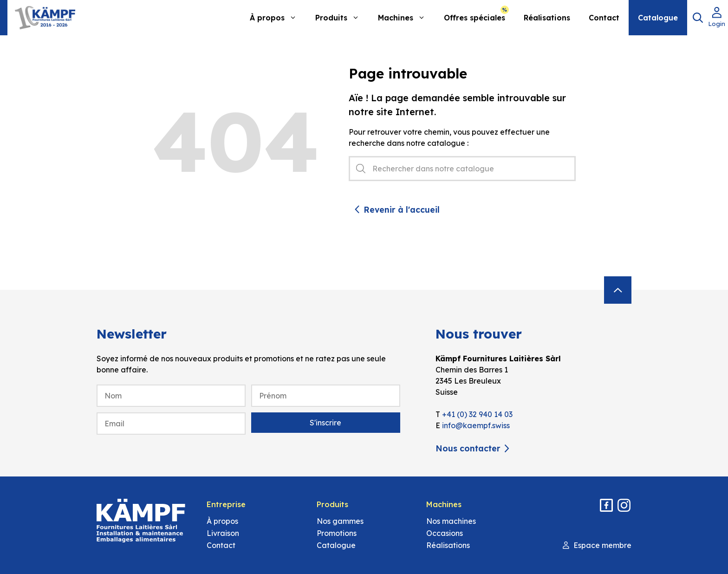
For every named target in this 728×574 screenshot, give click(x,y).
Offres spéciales (474, 18)
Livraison (223, 533)
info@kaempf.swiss (476, 425)
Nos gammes (340, 521)
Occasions (445, 533)
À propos (278, 18)
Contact (604, 18)
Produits (342, 18)
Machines (406, 18)
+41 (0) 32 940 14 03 (477, 414)
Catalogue (658, 18)
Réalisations (547, 18)
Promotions (337, 533)
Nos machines (451, 521)
